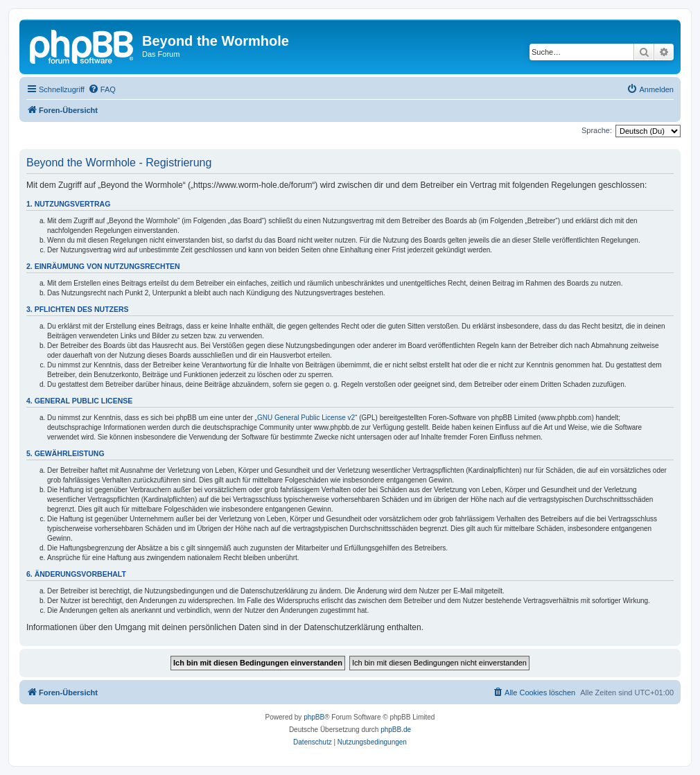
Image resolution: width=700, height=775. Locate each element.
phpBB (314, 717)
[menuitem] (102, 89)
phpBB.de (396, 730)
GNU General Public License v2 (306, 418)
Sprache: (597, 130)
